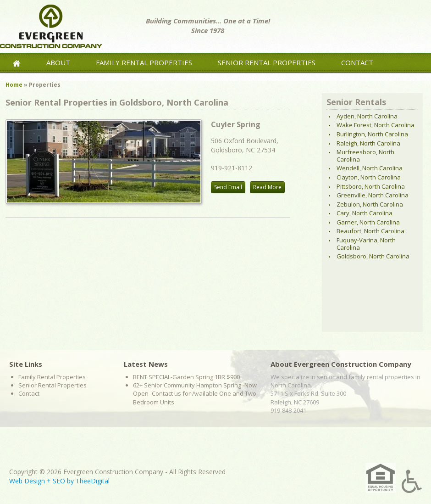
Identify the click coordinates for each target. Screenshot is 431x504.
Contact (357, 62)
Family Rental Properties (144, 62)
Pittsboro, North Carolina (371, 186)
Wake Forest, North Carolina (376, 125)
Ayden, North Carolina (367, 116)
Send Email (228, 187)
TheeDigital (93, 481)
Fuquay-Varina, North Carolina (366, 244)
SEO (59, 481)
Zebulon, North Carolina (370, 204)
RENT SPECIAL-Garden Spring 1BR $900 (186, 377)
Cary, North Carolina (365, 213)
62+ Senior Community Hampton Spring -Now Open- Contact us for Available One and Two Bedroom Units (195, 393)
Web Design (27, 481)
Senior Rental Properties (267, 62)
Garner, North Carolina (368, 222)
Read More (267, 187)
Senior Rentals (356, 102)
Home (14, 85)
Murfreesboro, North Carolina (365, 156)
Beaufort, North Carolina (370, 231)
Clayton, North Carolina (369, 177)
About (58, 62)
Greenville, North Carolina (373, 195)
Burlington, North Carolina (372, 134)
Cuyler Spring (236, 124)
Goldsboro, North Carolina (373, 256)
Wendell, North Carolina (370, 168)
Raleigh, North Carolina (368, 143)
